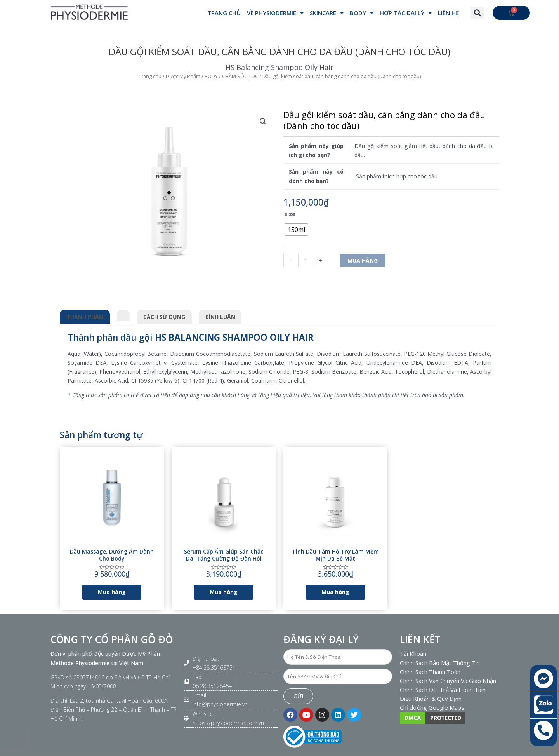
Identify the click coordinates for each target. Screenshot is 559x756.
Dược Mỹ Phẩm (183, 76)
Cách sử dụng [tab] (164, 317)
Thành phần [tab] (85, 317)
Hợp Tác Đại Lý (406, 13)
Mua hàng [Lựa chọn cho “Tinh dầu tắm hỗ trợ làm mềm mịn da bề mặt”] (335, 592)
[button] (477, 13)
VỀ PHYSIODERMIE (275, 13)
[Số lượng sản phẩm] (306, 260)
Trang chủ (150, 76)
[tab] (123, 314)
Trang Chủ (224, 13)
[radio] (296, 230)
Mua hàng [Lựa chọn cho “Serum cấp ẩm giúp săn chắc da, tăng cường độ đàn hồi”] (224, 592)
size (290, 214)
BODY (362, 13)
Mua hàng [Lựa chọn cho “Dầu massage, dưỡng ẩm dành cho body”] (112, 592)
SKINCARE (327, 13)
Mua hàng (363, 260)
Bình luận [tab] (220, 317)
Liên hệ (448, 13)
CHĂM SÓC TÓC (240, 76)
